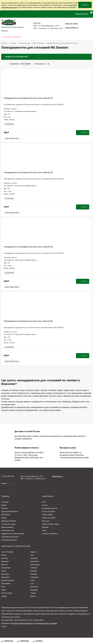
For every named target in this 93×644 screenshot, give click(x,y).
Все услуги (46, 521)
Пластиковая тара (8, 530)
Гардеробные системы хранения (13, 534)
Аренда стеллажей (49, 518)
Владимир (34, 590)
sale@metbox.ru (72, 28)
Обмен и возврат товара (51, 524)
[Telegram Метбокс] (81, 24)
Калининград (35, 565)
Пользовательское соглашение (46, 623)
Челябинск (34, 558)
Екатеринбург (6, 568)
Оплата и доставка (49, 512)
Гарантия (45, 527)
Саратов (33, 552)
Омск (3, 587)
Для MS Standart (38, 43)
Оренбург (34, 571)
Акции (44, 530)
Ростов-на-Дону (7, 593)
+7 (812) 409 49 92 (8, 476)
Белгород (5, 558)
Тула (32, 584)
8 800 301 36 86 (71, 24)
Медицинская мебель (9, 521)
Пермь (4, 590)
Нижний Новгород (7, 580)
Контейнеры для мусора (10, 537)
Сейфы (4, 518)
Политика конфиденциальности (22, 623)
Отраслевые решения (9, 540)
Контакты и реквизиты (50, 534)
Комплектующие (24, 43)
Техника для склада (8, 524)
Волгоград (5, 561)
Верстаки (4, 508)
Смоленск (34, 574)
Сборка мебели (47, 515)
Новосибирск (6, 584)
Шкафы (4, 505)
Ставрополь (35, 577)
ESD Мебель (6, 515)
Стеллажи (13, 43)
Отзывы (45, 505)
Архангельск (35, 561)
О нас (44, 502)
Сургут (33, 580)
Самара (4, 596)
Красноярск (5, 577)
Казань (4, 571)
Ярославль (34, 587)
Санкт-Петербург (7, 552)
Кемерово (34, 568)
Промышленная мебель (10, 512)
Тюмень (33, 593)
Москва (4, 555)
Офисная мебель (7, 527)
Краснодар (5, 574)
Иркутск (33, 596)
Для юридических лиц (50, 508)
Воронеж (4, 565)
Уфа (32, 555)
